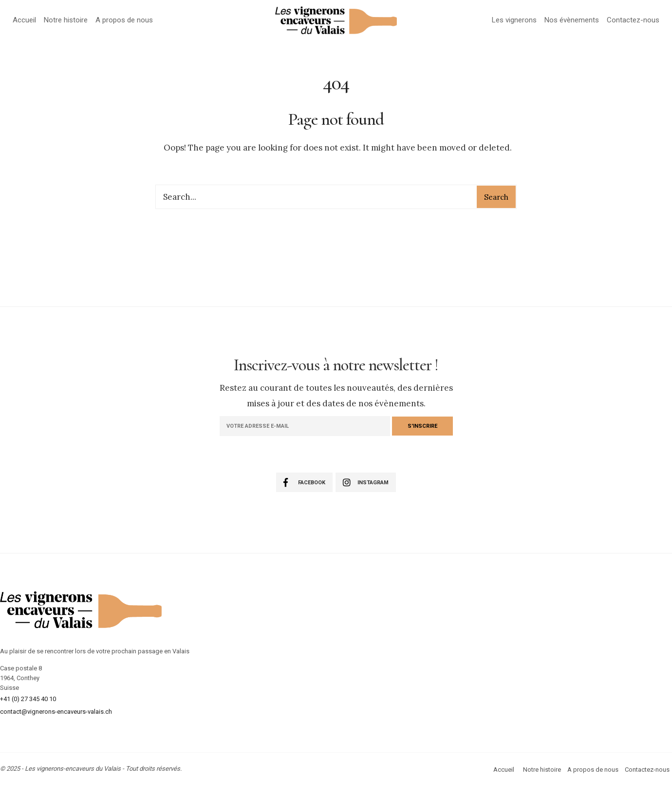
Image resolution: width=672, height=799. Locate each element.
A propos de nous (124, 20)
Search (496, 197)
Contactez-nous (633, 20)
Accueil (24, 20)
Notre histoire (66, 20)
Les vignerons (514, 20)
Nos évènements (572, 20)
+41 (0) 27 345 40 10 (28, 699)
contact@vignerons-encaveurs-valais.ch (56, 712)
